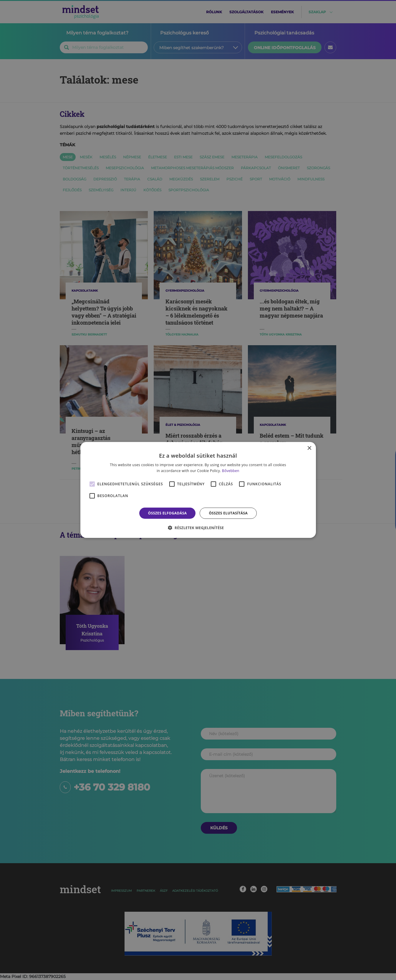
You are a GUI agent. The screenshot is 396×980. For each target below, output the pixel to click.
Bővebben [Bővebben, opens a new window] (231, 471)
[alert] (198, 490)
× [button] (309, 448)
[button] (198, 528)
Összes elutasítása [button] (228, 513)
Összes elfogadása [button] (168, 513)
